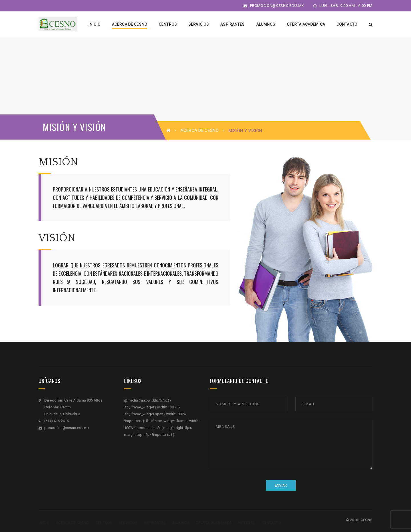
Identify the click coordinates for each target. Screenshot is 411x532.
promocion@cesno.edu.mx (274, 6)
